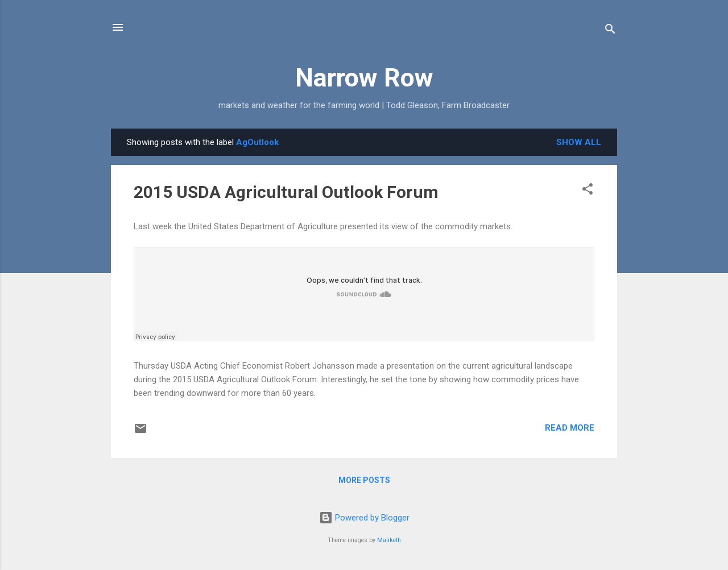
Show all (579, 142)
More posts (364, 480)
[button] (588, 191)
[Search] (610, 31)
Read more (570, 428)
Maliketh (389, 540)
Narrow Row (364, 78)
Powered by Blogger (364, 518)
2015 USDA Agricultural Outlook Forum (286, 192)
